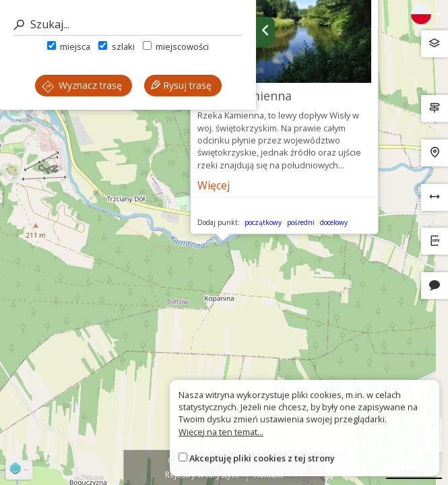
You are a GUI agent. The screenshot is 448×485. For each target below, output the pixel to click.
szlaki (116, 46)
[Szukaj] (128, 25)
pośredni (301, 222)
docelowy (334, 222)
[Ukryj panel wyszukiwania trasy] (265, 32)
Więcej (214, 185)
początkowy (263, 222)
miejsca (69, 46)
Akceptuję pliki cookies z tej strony (262, 458)
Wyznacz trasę (82, 85)
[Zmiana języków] (426, 14)
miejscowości (176, 46)
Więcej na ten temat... (221, 432)
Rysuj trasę (181, 85)
